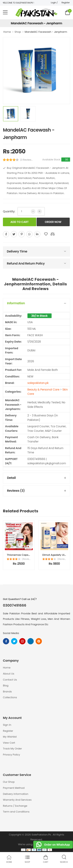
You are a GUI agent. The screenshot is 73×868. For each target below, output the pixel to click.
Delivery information (16, 794)
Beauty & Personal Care (44, 390)
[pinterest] (22, 234)
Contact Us (10, 680)
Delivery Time (17, 251)
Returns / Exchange (15, 806)
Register (66, 3)
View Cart (9, 743)
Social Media (11, 633)
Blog (6, 686)
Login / (54, 3)
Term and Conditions (16, 812)
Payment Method (14, 788)
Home (7, 32)
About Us (9, 674)
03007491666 (15, 605)
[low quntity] (33, 211)
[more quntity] (40, 211)
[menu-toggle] (5, 12)
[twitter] (14, 234)
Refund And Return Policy (26, 263)
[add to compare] (53, 234)
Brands (7, 692)
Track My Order (12, 749)
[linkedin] (37, 234)
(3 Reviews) (26, 160)
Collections (10, 697)
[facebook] (6, 234)
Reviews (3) (16, 491)
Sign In (7, 725)
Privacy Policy (11, 755)
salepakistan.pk (38, 383)
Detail (11, 478)
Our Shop (9, 782)
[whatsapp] (29, 234)
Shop (18, 32)
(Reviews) (26, 559)
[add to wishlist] (46, 234)
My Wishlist (10, 737)
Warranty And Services (17, 800)
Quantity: (9, 211)
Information (16, 303)
